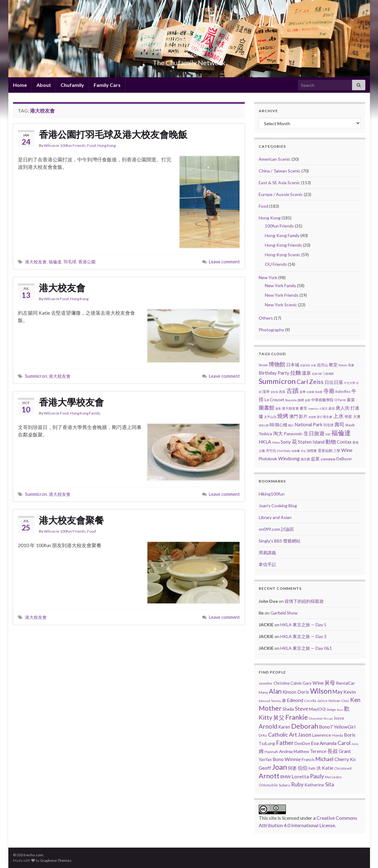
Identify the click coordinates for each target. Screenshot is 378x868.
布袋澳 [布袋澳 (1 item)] (312, 417)
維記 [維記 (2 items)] (291, 425)
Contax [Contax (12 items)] (344, 442)
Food (91, 145)
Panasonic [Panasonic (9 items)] (293, 434)
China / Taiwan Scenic (280, 171)
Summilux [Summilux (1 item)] (313, 409)
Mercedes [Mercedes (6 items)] (333, 777)
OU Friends (276, 264)
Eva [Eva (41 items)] (315, 743)
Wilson (50, 145)
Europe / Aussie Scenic (281, 194)
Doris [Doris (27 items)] (303, 692)
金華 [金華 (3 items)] (303, 392)
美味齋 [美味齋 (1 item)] (319, 392)
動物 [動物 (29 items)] (331, 442)
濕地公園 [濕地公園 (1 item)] (264, 425)
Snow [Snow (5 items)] (263, 365)
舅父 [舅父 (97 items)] (279, 717)
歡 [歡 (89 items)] (347, 708)
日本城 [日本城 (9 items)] (293, 365)
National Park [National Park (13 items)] (308, 424)
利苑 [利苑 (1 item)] (328, 434)
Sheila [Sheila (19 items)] (288, 709)
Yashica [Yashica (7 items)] (265, 434)
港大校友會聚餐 (71, 520)
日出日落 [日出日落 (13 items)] (334, 382)
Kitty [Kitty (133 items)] (265, 717)
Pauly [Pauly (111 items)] (317, 776)
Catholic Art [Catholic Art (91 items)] (282, 734)
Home (20, 85)
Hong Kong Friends (283, 245)
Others (266, 318)
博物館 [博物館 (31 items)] (277, 364)
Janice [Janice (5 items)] (322, 701)
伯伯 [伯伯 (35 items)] (303, 768)
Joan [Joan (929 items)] (280, 767)
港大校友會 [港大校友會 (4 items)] (290, 408)
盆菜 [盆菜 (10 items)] (315, 459)
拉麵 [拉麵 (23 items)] (295, 373)
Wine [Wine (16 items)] (347, 450)
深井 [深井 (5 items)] (266, 391)
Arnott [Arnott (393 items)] (269, 776)
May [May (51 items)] (338, 692)
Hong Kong (106, 145)
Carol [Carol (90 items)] (344, 743)
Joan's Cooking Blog (278, 506)
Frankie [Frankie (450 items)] (297, 717)
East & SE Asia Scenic (279, 183)
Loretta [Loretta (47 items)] (300, 776)
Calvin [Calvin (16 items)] (296, 683)
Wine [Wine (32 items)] (318, 683)
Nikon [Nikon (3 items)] (343, 365)
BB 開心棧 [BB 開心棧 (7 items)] (278, 425)
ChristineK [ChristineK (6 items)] (343, 768)
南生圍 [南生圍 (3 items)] (305, 459)
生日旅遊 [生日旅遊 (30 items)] (314, 433)
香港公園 (87, 262)
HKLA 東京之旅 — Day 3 (303, 636)
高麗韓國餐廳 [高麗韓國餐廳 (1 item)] (328, 459)
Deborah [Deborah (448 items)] (305, 726)
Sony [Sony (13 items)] (286, 442)
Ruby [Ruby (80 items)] (297, 784)
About (44, 85)
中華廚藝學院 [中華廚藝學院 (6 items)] (322, 400)
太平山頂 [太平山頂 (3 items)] (270, 417)
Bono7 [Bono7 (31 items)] (326, 727)
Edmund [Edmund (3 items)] (264, 701)
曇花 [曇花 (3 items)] (332, 408)
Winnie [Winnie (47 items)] (293, 759)
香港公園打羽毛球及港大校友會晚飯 (113, 134)
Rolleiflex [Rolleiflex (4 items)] (343, 391)
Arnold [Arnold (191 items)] (268, 726)
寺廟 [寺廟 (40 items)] (329, 391)
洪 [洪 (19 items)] (319, 768)
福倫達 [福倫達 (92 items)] (341, 433)
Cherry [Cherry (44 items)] (342, 759)
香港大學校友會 (71, 402)
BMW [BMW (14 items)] (286, 777)
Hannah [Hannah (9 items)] (271, 752)
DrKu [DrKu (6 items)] (263, 735)
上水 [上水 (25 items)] (338, 416)
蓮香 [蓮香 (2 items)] (278, 408)
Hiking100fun (272, 494)
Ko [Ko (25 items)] (353, 759)
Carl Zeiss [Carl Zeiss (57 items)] (310, 382)
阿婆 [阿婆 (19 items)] (292, 768)
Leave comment (224, 262)
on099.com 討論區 (276, 529)
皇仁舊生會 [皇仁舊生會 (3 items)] (325, 417)
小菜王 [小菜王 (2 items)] (323, 408)
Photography (271, 330)
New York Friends (282, 295)
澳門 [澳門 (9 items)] (294, 416)
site (273, 818)
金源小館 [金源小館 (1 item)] (317, 374)
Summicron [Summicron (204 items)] (277, 381)
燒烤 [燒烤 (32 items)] (283, 416)
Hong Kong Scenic (283, 255)
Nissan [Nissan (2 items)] (328, 719)
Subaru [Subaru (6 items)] (285, 785)
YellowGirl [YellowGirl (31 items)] (345, 727)
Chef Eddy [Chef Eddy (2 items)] (284, 451)
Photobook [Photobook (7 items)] (268, 459)
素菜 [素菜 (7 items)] (351, 400)
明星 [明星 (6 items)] (348, 417)
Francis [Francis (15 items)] (308, 759)
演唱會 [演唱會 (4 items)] (312, 451)
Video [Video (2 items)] (276, 443)
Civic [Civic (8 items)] (345, 701)
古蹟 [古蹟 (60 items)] (292, 390)
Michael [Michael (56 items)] (325, 759)
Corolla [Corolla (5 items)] (310, 701)
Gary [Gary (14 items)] (307, 683)
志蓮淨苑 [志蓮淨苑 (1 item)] (305, 365)
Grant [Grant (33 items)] (345, 751)
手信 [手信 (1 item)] (303, 451)
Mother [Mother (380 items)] (270, 708)
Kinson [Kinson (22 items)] (289, 692)
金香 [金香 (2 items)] (308, 400)
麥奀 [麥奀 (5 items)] (304, 408)
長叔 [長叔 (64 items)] (333, 751)
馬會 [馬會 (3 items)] (351, 365)
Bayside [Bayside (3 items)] (291, 400)
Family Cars (107, 85)
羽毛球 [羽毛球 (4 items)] (328, 425)
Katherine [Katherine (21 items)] (314, 785)
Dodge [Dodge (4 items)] (331, 709)
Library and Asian (275, 517)
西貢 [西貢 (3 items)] (282, 392)
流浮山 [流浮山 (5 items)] (322, 365)
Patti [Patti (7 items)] (312, 768)
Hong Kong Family (85, 413)
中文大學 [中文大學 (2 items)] (350, 383)
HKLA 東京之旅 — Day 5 (303, 625)
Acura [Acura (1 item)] (340, 710)
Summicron (36, 376)
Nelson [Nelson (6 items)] (334, 701)
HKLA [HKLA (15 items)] (265, 442)
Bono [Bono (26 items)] (278, 759)
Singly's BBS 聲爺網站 (280, 541)
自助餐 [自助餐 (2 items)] (296, 451)
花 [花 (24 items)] (294, 442)
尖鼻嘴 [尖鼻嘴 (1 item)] (310, 392)
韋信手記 (267, 564)
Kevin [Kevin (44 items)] (350, 692)
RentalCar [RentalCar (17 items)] (345, 683)
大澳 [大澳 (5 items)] (357, 417)
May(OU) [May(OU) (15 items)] (317, 709)
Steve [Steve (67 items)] (302, 709)
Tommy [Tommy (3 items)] (276, 701)
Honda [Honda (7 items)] (338, 735)
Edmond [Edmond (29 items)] (295, 700)
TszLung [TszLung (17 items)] (267, 743)
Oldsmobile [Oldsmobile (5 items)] (268, 785)
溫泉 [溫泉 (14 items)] (306, 373)
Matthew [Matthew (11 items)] (301, 751)
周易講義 (267, 553)
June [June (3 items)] (355, 744)
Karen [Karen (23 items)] (284, 727)
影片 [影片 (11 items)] (303, 416)
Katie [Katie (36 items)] (327, 768)
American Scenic (275, 159)
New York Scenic (281, 305)
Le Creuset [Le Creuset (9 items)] (274, 400)
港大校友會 (36, 262)
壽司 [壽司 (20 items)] (339, 424)
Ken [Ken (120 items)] (355, 700)
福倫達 (55, 262)
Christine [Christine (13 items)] (282, 683)
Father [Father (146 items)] (285, 743)
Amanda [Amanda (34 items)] (328, 743)
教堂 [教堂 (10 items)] (333, 365)
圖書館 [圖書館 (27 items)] (267, 408)
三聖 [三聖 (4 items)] (337, 451)
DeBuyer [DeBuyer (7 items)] (344, 459)
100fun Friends (73, 145)
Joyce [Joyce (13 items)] (339, 718)
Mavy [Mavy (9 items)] (263, 692)
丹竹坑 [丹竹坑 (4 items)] (271, 451)
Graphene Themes (56, 860)
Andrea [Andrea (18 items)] (286, 751)
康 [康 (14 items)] (284, 700)
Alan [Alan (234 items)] (275, 691)
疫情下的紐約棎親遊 (304, 601)
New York (268, 277)
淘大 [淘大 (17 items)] (278, 433)
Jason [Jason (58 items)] (305, 735)
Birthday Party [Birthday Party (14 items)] (274, 373)
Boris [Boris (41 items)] (350, 735)
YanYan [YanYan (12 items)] (265, 759)
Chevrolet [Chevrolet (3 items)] (316, 718)
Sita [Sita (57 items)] (330, 784)
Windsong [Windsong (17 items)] (289, 458)
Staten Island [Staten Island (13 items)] (311, 442)
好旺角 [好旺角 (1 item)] (274, 392)
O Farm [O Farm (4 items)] (340, 400)
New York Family (280, 285)
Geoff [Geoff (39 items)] (265, 768)
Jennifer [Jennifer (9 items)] (266, 683)
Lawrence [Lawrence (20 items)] (322, 735)
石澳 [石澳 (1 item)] (313, 365)
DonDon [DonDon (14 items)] (302, 743)
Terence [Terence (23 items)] (318, 751)
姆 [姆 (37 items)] (261, 751)
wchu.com (189, 52)
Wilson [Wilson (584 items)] (321, 691)
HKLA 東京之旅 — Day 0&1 (306, 648)
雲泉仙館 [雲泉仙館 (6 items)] (325, 451)
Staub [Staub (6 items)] (350, 425)
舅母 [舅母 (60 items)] (330, 683)
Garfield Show (284, 613)
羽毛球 (70, 262)
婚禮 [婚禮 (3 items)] (301, 400)
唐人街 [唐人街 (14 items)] (343, 408)
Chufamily (72, 85)
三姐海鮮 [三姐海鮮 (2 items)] (328, 374)
